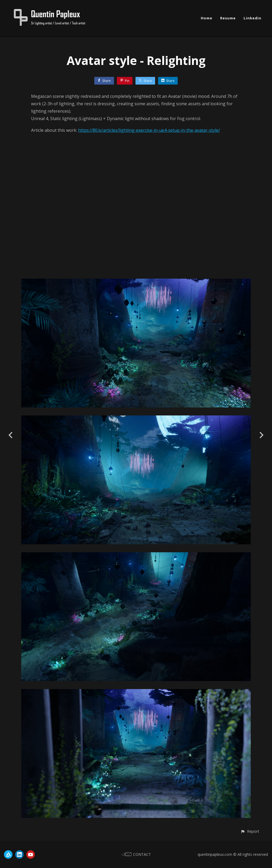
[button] (250, 831)
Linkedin (252, 18)
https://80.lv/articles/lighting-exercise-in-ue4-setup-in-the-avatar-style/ (149, 130)
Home (207, 18)
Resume (228, 18)
